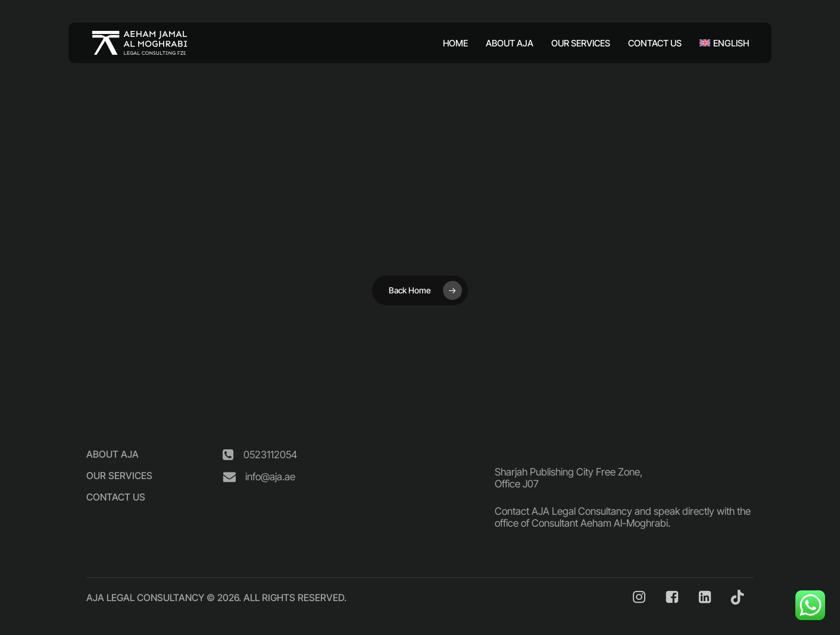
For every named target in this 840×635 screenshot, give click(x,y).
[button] (113, 454)
